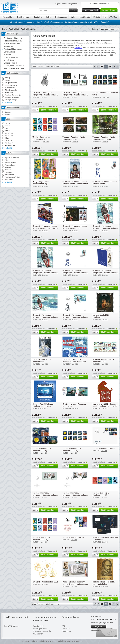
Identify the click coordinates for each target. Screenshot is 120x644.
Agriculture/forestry (12, 158)
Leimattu (8, 112)
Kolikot (49, 17)
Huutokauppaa (61, 17)
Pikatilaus (113, 17)
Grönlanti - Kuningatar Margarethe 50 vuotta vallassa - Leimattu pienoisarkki (45, 317)
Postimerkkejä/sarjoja (13, 95)
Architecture (9, 175)
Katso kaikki (7, 102)
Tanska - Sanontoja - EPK (73, 537)
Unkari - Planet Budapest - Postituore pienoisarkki (43, 405)
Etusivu (5, 29)
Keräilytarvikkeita (24, 17)
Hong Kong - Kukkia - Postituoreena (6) (41, 183)
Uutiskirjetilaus (96, 630)
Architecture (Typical (12, 177)
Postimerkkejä (8, 17)
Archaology (9, 172)
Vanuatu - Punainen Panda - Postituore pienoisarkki (104, 138)
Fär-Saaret (9, 143)
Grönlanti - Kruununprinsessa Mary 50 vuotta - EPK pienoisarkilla (75, 228)
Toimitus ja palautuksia (42, 631)
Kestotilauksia (84, 17)
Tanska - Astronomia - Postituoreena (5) (42, 449)
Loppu (117, 67)
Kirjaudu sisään (61, 4)
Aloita (95, 67)
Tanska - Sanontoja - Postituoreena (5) (101, 494)
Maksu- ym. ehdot (40, 629)
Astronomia (9, 180)
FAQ (64, 626)
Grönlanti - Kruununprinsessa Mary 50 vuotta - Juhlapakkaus (45, 227)
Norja (7, 128)
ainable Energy (11, 162)
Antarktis (8, 170)
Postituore (9, 114)
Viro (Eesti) (9, 133)
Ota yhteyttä (67, 631)
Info (105, 17)
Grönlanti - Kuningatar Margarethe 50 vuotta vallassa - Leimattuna (45, 273)
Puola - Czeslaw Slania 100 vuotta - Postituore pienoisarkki (75, 583)
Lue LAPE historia (11, 626)
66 (110, 66)
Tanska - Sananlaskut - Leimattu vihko (42, 138)
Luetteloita (38, 17)
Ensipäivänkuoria (11, 83)
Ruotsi (7, 126)
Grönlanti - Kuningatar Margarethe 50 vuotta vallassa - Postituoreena (105, 228)
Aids (7, 160)
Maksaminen (38, 634)
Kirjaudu (100, 627)
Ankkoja (8, 167)
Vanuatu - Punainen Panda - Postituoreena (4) (74, 138)
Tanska (8, 131)
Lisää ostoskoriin (49, 110)
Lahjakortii (66, 629)
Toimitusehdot (38, 626)
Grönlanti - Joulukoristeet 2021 (45, 582)
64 (102, 66)
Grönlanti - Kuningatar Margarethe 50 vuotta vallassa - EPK (75, 273)
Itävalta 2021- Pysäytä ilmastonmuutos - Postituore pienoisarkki (74, 362)
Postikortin (9, 92)
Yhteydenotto (73, 4)
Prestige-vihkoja (11, 100)
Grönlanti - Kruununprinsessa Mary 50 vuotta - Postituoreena (75, 183)
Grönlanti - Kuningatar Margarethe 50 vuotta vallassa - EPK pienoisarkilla (75, 317)
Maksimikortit (10, 88)
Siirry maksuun (109, 10)
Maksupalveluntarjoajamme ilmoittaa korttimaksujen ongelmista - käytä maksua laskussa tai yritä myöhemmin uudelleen (60, 22)
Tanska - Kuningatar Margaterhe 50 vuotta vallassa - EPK (45, 495)
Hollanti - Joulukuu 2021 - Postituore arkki (103, 361)
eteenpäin (114, 67)
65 (106, 66)
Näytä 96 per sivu (52, 67)
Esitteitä (96, 17)
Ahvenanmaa (10, 145)
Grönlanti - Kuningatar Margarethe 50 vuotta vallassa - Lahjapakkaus (105, 273)
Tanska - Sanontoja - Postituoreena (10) (41, 538)
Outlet (73, 17)
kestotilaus (78, 48)
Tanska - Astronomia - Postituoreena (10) (72, 449)
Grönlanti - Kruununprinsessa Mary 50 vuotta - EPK (105, 183)
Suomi (7, 123)
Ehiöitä (8, 80)
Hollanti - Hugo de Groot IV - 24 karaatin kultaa (104, 583)
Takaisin (98, 67)
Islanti (7, 138)
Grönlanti (8, 141)
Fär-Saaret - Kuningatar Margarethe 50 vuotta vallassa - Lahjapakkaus (75, 95)
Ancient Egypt (10, 165)
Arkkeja (8, 78)
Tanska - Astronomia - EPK (104, 448)
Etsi (74, 10)
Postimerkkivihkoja (12, 97)
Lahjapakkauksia (11, 85)
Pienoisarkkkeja (11, 90)
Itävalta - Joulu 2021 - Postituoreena (101, 316)
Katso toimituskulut (38, 106)
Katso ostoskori (91, 10)
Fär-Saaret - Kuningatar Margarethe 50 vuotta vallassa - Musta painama (45, 95)
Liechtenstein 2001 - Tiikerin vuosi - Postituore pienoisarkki (105, 405)
